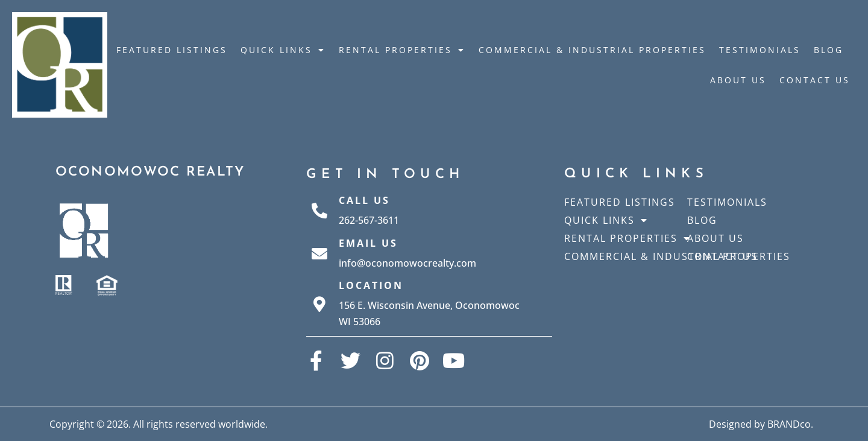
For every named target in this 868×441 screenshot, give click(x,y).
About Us (738, 80)
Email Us (368, 243)
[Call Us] (319, 211)
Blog (829, 50)
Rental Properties (402, 50)
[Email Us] (319, 253)
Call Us (364, 200)
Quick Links (283, 50)
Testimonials (760, 50)
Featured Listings (172, 50)
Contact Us (815, 80)
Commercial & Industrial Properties (592, 50)
